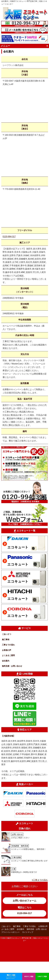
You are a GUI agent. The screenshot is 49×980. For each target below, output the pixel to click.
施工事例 (6, 639)
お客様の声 (7, 650)
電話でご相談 (11, 977)
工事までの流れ (8, 645)
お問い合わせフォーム (25, 901)
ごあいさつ (7, 634)
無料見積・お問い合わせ (12, 666)
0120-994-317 (9, 237)
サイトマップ (28, 932)
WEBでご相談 (29, 976)
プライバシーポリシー (10, 932)
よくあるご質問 (8, 655)
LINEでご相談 (42, 976)
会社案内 (6, 661)
